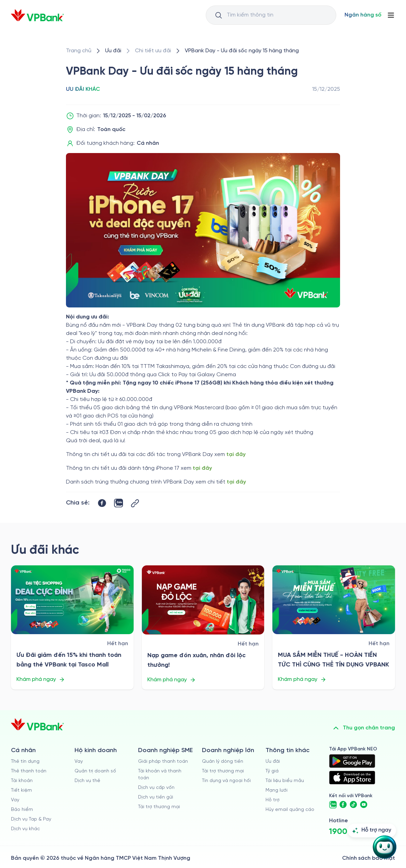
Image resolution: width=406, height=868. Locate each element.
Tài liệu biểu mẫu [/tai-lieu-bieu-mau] (285, 781)
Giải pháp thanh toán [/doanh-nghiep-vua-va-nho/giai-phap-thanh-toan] (163, 762)
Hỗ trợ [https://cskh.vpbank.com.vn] (273, 800)
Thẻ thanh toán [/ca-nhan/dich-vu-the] (29, 771)
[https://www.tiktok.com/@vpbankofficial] (353, 805)
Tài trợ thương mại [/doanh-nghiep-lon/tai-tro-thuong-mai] (223, 771)
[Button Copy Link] (135, 503)
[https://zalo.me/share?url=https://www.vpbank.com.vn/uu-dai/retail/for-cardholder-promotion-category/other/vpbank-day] (119, 503)
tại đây (236, 454)
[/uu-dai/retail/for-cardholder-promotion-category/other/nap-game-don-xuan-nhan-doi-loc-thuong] (203, 600)
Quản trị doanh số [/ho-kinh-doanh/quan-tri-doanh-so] (95, 771)
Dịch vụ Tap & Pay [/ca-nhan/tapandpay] (31, 819)
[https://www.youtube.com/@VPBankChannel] (364, 805)
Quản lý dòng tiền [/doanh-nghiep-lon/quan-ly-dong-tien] (223, 762)
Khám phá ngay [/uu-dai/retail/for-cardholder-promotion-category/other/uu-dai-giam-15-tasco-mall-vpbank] (41, 680)
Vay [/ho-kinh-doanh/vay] (79, 762)
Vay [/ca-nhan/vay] (15, 800)
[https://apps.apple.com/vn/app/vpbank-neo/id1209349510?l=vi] (352, 778)
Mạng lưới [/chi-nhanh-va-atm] (277, 790)
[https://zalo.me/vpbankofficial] (333, 805)
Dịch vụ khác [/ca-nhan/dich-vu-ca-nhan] (25, 829)
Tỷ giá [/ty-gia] (272, 771)
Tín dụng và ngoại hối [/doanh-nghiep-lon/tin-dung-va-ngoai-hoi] (226, 781)
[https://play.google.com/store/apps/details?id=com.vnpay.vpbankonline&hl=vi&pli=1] (352, 761)
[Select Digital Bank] (363, 15)
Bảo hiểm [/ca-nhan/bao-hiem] (22, 810)
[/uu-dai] (113, 51)
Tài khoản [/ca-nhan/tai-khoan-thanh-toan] (22, 781)
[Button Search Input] (218, 15)
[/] (37, 15)
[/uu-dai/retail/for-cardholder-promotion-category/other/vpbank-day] (242, 51)
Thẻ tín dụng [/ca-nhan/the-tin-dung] (25, 762)
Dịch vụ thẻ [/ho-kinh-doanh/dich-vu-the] (87, 781)
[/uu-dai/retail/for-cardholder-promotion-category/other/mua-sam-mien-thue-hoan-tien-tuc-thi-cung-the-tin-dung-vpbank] (334, 600)
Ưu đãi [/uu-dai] (273, 762)
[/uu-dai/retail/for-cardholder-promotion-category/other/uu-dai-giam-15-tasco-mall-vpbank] (72, 600)
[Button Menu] (391, 15)
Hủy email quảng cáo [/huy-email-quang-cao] (290, 810)
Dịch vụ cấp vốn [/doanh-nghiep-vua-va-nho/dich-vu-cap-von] (156, 788)
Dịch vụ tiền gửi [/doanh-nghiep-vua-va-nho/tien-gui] (156, 797)
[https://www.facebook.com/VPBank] (343, 805)
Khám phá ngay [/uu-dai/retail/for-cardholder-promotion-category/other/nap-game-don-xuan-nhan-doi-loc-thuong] (172, 680)
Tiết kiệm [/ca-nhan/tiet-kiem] (21, 790)
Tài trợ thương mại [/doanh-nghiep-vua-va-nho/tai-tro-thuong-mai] (159, 807)
